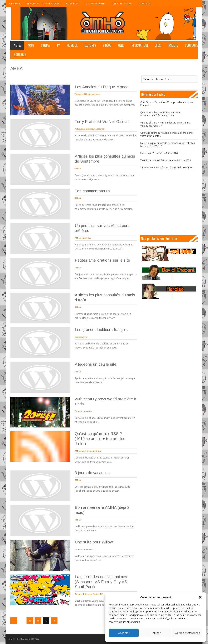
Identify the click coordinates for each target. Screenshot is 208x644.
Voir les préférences (187, 633)
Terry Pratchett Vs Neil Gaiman (102, 122)
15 (30, 621)
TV (58, 45)
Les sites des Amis (123, 4)
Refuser (156, 633)
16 (38, 621)
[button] (200, 597)
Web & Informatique (92, 451)
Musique (72, 45)
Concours (192, 45)
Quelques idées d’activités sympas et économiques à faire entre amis (160, 114)
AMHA (17, 45)
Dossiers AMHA (82, 94)
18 (54, 621)
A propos (15, 4)
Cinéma (45, 45)
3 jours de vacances (92, 473)
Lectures (90, 45)
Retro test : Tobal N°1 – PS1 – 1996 (159, 153)
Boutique (20, 55)
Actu (31, 45)
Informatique (139, 45)
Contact (145, 4)
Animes (78, 594)
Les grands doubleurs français (101, 330)
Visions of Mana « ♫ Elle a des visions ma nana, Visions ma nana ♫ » (166, 124)
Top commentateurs (92, 191)
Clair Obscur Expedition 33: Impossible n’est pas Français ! (167, 104)
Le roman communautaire (43, 4)
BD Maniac (72, 4)
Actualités (80, 129)
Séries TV (98, 594)
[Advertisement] (171, 202)
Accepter (124, 633)
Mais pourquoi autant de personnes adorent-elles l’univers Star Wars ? (168, 145)
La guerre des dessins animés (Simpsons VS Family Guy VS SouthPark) (101, 582)
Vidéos (107, 45)
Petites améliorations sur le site (102, 260)
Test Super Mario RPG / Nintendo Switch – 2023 (166, 160)
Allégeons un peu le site (96, 364)
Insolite (173, 45)
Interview (90, 129)
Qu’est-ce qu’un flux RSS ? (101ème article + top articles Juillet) (100, 439)
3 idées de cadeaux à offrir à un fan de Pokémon (167, 168)
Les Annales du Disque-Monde (102, 87)
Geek (121, 45)
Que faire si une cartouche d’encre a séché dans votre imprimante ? (166, 134)
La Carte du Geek (96, 4)
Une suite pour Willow (94, 542)
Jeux (158, 45)
